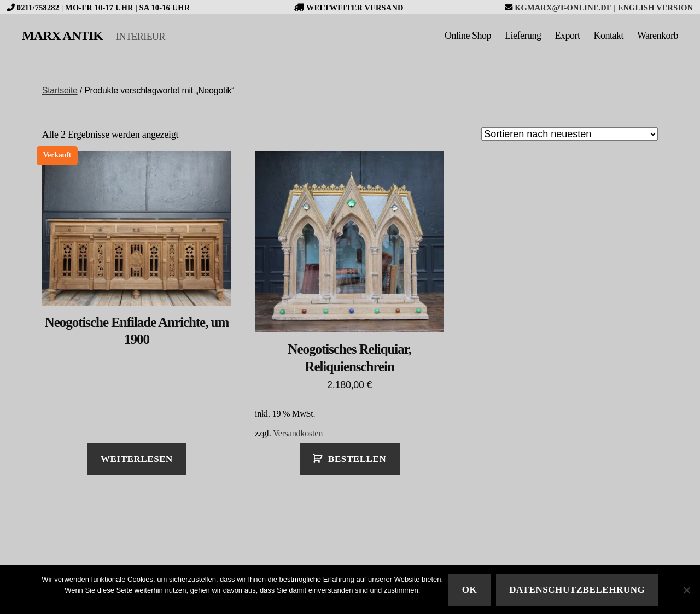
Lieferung (523, 36)
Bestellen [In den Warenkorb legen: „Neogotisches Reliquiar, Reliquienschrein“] (357, 459)
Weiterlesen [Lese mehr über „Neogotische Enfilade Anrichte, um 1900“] (137, 459)
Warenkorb (658, 36)
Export (567, 36)
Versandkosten (298, 434)
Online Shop (468, 36)
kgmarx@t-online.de (563, 8)
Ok (470, 590)
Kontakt (608, 36)
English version (656, 8)
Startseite (60, 90)
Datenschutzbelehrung (577, 590)
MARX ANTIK (62, 36)
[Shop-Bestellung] (570, 134)
